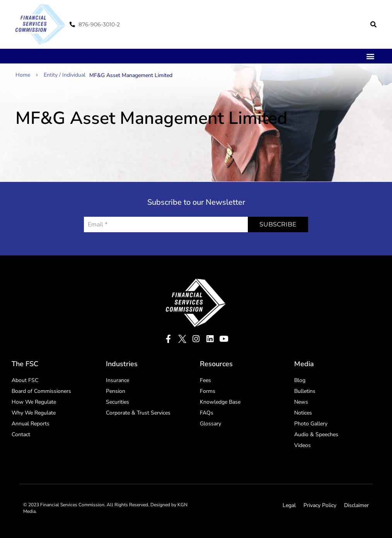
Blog (300, 380)
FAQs (207, 413)
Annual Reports (31, 424)
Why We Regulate (34, 413)
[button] (373, 24)
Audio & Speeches (316, 434)
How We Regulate (34, 402)
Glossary (210, 424)
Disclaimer (356, 505)
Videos (303, 445)
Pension (116, 391)
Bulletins (305, 391)
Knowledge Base (220, 402)
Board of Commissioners (41, 391)
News (301, 402)
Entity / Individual (65, 75)
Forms (208, 391)
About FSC (25, 380)
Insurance (118, 380)
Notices (303, 413)
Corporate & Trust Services (138, 413)
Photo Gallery (311, 424)
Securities (118, 402)
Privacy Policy (320, 505)
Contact (21, 434)
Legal (289, 505)
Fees (205, 380)
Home (27, 75)
